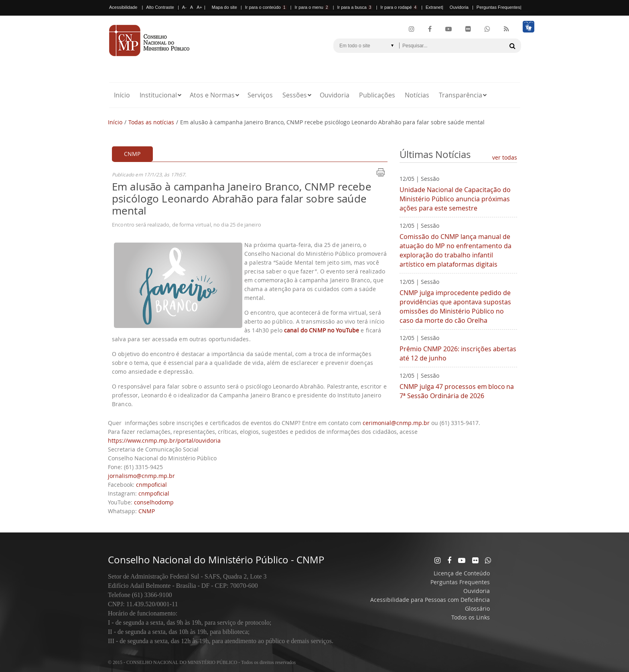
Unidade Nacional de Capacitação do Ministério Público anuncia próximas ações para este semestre (455, 199)
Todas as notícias (151, 122)
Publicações (377, 95)
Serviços (260, 95)
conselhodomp (154, 502)
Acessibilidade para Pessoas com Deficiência (430, 600)
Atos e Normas (212, 95)
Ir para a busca (355, 7)
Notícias (417, 95)
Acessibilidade (123, 7)
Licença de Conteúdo (462, 573)
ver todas (505, 157)
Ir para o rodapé (399, 7)
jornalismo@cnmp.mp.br (141, 476)
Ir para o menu (312, 7)
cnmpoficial (151, 485)
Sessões (295, 95)
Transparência (461, 95)
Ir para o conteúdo (266, 7)
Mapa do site (224, 7)
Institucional (158, 95)
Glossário (477, 608)
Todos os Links (471, 617)
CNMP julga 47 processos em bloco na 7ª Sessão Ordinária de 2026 (457, 391)
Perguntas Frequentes (498, 7)
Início (122, 95)
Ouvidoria (459, 7)
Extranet (434, 7)
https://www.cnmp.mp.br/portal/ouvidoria (164, 440)
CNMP (147, 511)
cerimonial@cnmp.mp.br (396, 423)
